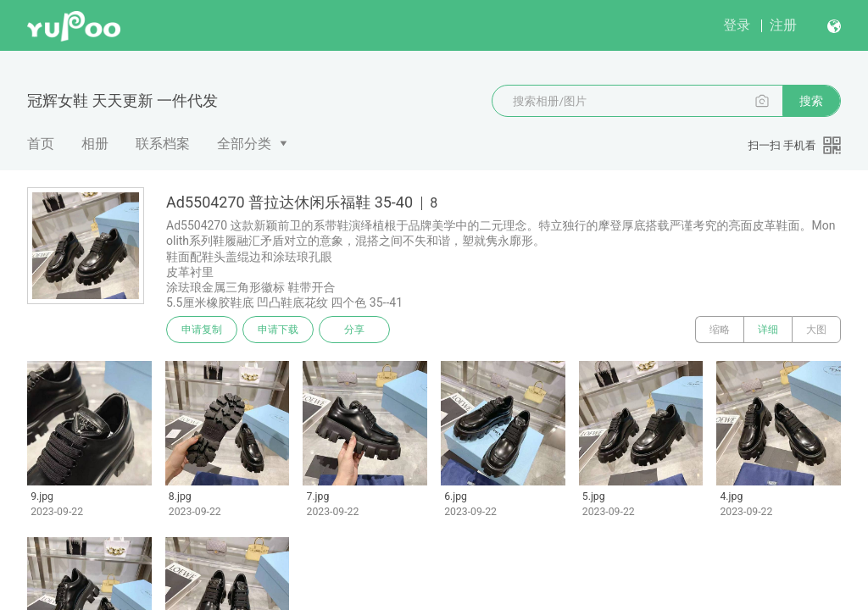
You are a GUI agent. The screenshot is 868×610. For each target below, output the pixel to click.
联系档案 (163, 144)
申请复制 (202, 330)
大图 (816, 330)
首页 (41, 144)
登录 (737, 25)
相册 (95, 144)
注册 (783, 25)
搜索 (811, 101)
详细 (768, 330)
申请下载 (278, 330)
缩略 (720, 330)
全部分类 (244, 144)
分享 (354, 330)
